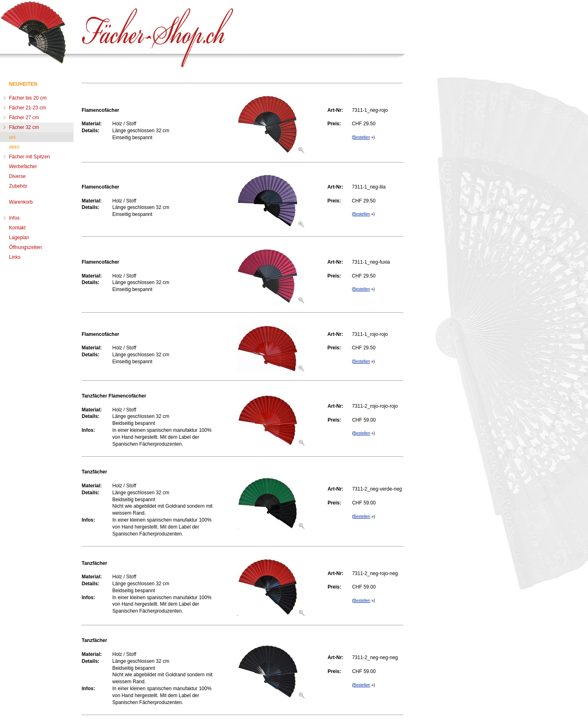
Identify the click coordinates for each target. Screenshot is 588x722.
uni (12, 137)
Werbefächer (23, 167)
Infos (14, 218)
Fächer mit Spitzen (29, 157)
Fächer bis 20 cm (28, 98)
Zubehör (18, 186)
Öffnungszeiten (26, 247)
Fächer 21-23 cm (28, 108)
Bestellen (362, 137)
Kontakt (17, 228)
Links (15, 257)
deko (14, 147)
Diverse (17, 176)
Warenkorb (21, 202)
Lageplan (19, 238)
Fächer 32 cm (24, 127)
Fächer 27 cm (24, 118)
